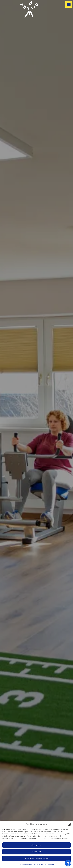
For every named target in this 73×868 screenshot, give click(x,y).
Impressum (50, 864)
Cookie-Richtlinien (26, 864)
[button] (69, 824)
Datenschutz (39, 864)
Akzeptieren (37, 845)
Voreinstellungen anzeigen (37, 858)
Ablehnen (37, 852)
